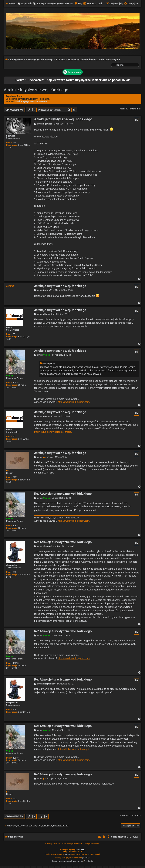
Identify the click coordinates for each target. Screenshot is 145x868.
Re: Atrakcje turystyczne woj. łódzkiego (63, 494)
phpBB (67, 854)
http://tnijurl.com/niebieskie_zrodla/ (53, 432)
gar (8, 470)
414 (15, 143)
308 (15, 572)
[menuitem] (78, 4)
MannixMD (80, 850)
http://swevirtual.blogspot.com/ (74, 402)
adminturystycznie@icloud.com (31, 102)
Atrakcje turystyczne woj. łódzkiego (36, 90)
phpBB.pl (86, 858)
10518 (16, 383)
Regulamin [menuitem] (27, 4)
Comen (10, 376)
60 (14, 334)
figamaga (11, 136)
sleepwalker (12, 565)
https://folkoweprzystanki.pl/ (74, 749)
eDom (9, 327)
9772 (15, 477)
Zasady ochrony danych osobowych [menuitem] (55, 4)
